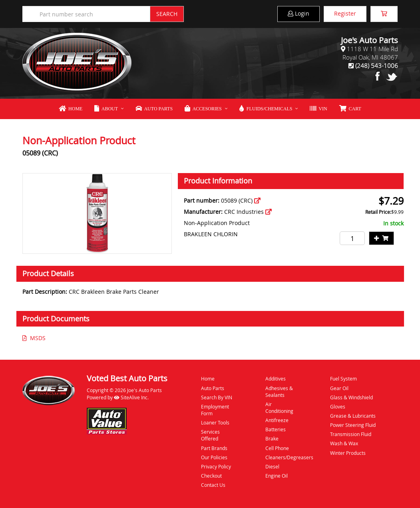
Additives (276, 379)
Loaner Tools (215, 422)
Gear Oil (339, 388)
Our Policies (214, 457)
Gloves (338, 406)
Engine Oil (277, 476)
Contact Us (213, 485)
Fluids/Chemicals (266, 109)
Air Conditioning (279, 407)
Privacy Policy (216, 466)
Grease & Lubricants (353, 416)
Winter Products (348, 453)
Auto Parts (154, 109)
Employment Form (215, 410)
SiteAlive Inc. (131, 397)
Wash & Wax (344, 443)
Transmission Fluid (351, 434)
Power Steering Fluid (353, 425)
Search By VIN (217, 397)
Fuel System (343, 379)
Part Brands (214, 448)
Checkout (211, 476)
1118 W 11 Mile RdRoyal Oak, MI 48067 (370, 53)
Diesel (272, 466)
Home (71, 109)
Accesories (203, 109)
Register (345, 13)
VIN (318, 109)
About (106, 109)
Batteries (276, 429)
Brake (272, 438)
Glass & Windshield (351, 397)
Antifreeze (277, 420)
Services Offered (210, 435)
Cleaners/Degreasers (283, 457)
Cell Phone (277, 448)
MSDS (34, 338)
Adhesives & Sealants (279, 391)
